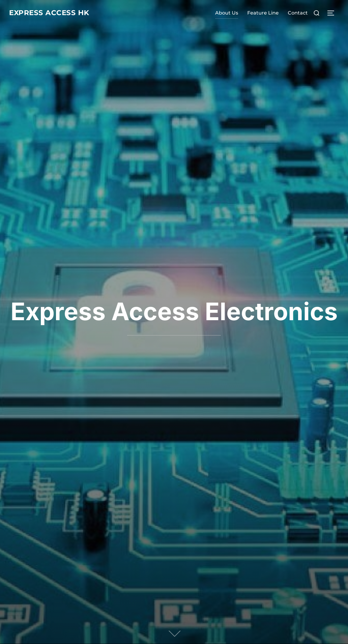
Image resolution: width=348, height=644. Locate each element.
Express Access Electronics (174, 311)
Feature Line (263, 13)
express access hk (55, 13)
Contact (298, 13)
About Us (227, 13)
